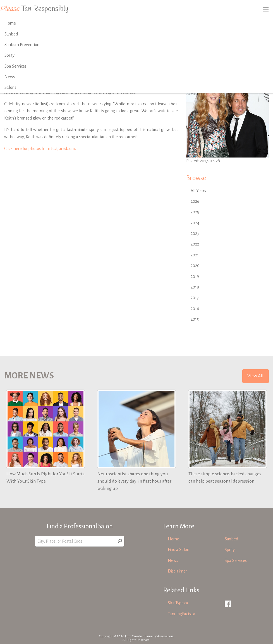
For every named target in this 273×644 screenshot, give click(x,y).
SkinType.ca (178, 603)
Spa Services (15, 66)
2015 (195, 319)
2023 (195, 233)
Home (10, 23)
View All (255, 376)
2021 (195, 255)
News (10, 77)
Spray (9, 55)
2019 (195, 276)
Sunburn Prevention (22, 45)
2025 (195, 212)
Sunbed (11, 34)
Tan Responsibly (34, 9)
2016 (195, 309)
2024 (195, 223)
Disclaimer (177, 571)
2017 (195, 298)
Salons (10, 87)
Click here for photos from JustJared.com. (40, 149)
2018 (195, 287)
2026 (195, 201)
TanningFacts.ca (182, 614)
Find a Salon (179, 550)
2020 (195, 266)
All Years (198, 191)
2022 (195, 244)
